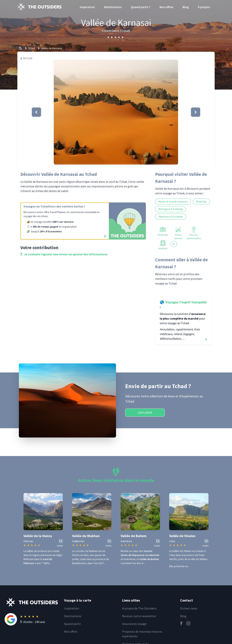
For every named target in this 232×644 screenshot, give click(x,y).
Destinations (113, 7)
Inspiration (87, 7)
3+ (174, 244)
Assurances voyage (134, 624)
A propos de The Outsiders (139, 608)
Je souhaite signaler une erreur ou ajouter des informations (64, 254)
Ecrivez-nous (189, 608)
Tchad (32, 48)
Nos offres (166, 7)
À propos (204, 7)
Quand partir (73, 624)
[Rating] (32, 619)
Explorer (145, 413)
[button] (116, 112)
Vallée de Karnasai (52, 48)
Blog (186, 7)
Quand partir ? (141, 7)
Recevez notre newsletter (139, 616)
